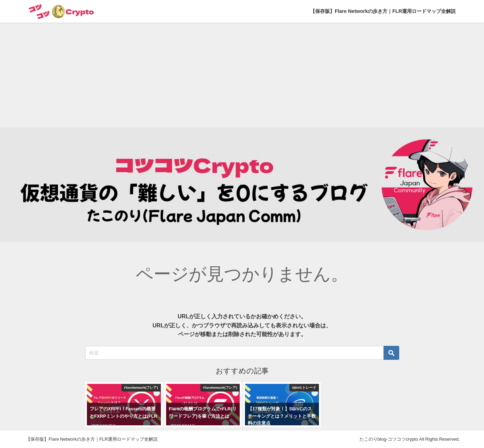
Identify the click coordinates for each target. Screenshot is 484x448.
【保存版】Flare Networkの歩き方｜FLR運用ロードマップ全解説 (383, 11)
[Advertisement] (242, 75)
